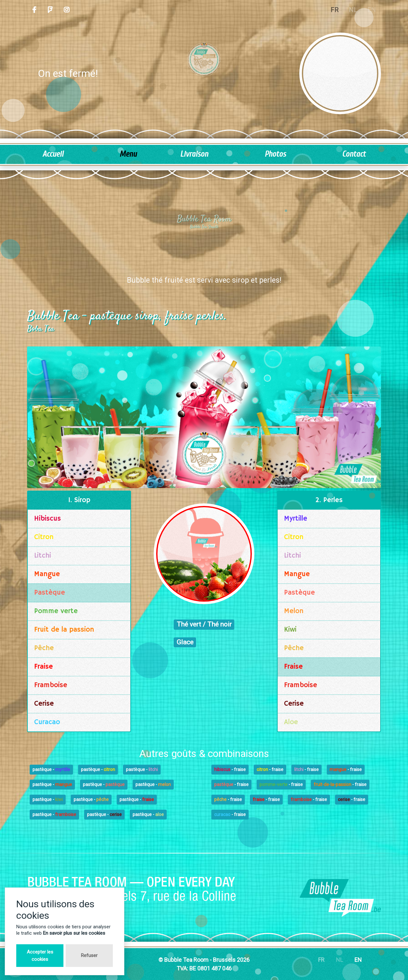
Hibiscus (47, 519)
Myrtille (296, 519)
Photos (275, 154)
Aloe (291, 722)
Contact (354, 154)
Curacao (47, 722)
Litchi (43, 556)
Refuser (89, 955)
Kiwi (290, 630)
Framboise (51, 685)
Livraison (194, 154)
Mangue (47, 574)
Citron (44, 537)
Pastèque (50, 593)
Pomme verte (56, 611)
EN (358, 960)
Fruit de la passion (64, 630)
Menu (128, 154)
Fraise (44, 667)
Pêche (44, 648)
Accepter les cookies (40, 956)
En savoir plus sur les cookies (74, 933)
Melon (294, 611)
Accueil (53, 154)
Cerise (44, 704)
